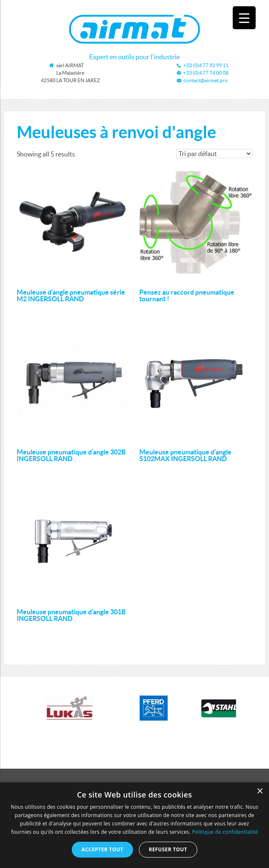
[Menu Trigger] (244, 18)
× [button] (260, 791)
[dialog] (134, 825)
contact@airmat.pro (206, 80)
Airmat (134, 29)
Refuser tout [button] (168, 849)
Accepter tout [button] (102, 849)
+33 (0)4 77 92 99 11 (206, 65)
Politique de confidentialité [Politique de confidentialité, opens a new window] (225, 832)
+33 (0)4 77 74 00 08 (206, 73)
